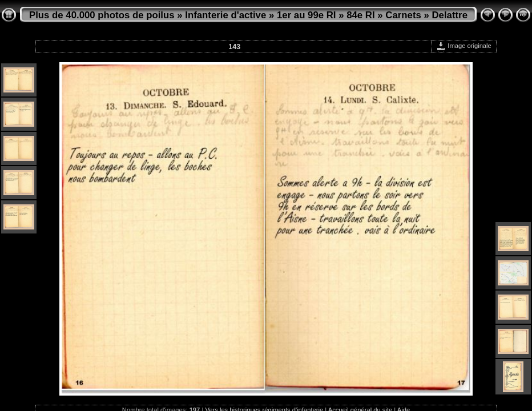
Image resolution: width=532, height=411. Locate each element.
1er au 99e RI (307, 15)
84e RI (360, 15)
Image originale (464, 46)
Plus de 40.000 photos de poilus (102, 15)
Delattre (450, 15)
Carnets (403, 15)
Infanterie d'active (225, 15)
